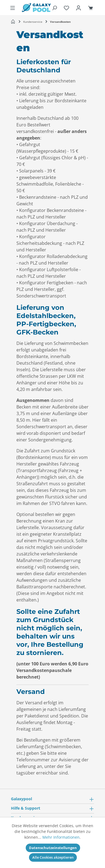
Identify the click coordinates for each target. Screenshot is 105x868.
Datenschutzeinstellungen (53, 848)
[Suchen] (54, 8)
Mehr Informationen (61, 837)
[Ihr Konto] (78, 8)
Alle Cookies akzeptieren (53, 857)
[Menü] (13, 8)
